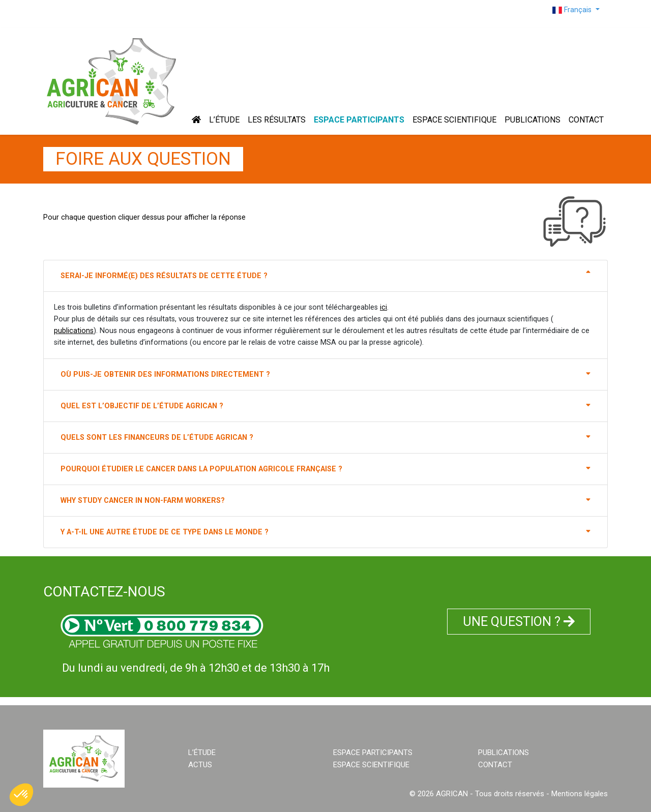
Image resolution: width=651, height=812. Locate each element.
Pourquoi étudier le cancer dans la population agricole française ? (325, 468)
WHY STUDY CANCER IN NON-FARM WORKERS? (325, 500)
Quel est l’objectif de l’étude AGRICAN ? (325, 405)
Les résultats (277, 120)
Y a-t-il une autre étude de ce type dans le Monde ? (325, 531)
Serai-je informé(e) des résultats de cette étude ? (325, 275)
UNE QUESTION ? (519, 622)
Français (573, 10)
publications (74, 331)
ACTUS (200, 765)
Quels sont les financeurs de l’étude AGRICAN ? (325, 437)
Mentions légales (580, 794)
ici (383, 307)
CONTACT (586, 120)
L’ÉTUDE (224, 120)
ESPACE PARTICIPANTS (359, 120)
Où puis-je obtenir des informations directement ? (325, 374)
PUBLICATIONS (532, 120)
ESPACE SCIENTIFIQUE (454, 120)
